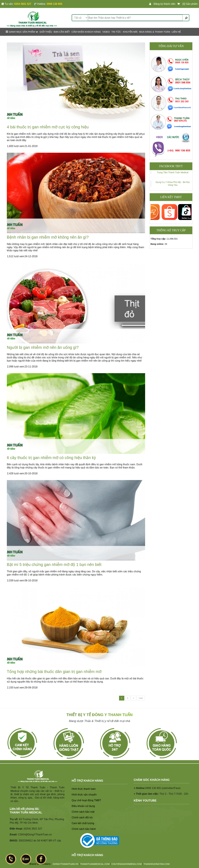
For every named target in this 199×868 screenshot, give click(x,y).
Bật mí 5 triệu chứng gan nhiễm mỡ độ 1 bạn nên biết (54, 565)
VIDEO (106, 32)
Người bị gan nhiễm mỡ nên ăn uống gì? (43, 347)
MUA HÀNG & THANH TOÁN (155, 32)
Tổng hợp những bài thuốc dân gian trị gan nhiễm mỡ (54, 672)
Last (141, 698)
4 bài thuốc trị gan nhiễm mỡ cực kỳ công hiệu (48, 127)
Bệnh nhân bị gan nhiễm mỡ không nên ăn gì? (48, 237)
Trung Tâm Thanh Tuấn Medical (173, 172)
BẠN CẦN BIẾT (62, 32)
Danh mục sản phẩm (22, 32)
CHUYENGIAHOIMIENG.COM (127, 864)
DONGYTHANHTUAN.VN (66, 864)
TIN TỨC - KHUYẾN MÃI (125, 32)
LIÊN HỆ (176, 32)
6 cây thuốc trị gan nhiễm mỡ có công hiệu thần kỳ (51, 458)
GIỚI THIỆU (46, 32)
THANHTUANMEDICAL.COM (95, 864)
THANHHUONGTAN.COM (157, 864)
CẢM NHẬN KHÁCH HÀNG (86, 32)
